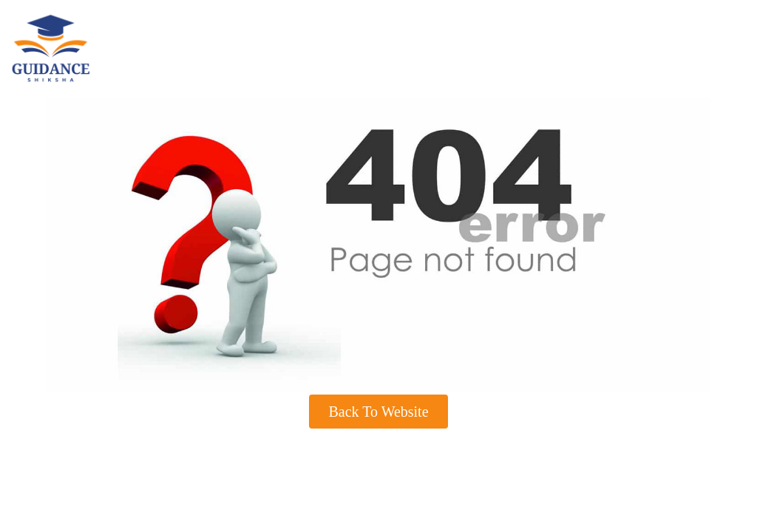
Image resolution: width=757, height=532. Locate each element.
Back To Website (378, 412)
